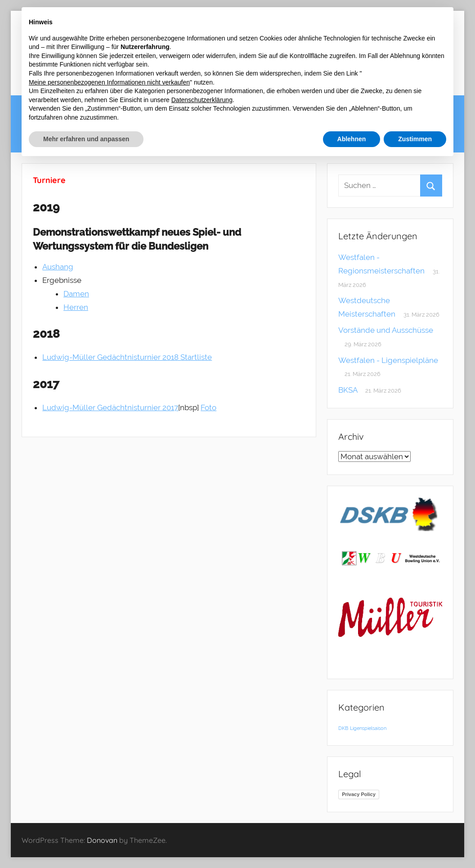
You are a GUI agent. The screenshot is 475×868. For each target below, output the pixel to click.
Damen (76, 294)
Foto (208, 407)
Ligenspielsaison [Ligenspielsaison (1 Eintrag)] (368, 728)
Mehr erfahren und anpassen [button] (86, 139)
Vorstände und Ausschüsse (386, 330)
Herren (76, 307)
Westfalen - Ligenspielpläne (388, 360)
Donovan (102, 840)
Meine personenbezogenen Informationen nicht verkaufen (109, 82)
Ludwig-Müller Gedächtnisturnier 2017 (110, 407)
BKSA (348, 390)
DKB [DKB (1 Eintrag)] (343, 728)
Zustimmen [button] (415, 139)
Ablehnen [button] (352, 139)
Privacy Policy (359, 794)
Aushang (58, 267)
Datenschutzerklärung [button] (202, 100)
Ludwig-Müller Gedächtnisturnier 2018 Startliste (127, 357)
